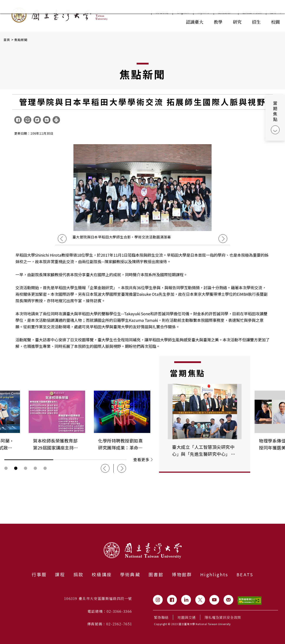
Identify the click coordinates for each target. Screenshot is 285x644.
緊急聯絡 (161, 617)
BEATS (245, 574)
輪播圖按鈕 (6, 468)
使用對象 (226, 12)
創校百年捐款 (252, 12)
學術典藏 (130, 574)
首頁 (7, 40)
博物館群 (182, 574)
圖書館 (156, 574)
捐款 (78, 574)
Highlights (214, 574)
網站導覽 (162, 12)
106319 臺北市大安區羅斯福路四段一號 (98, 599)
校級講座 (102, 574)
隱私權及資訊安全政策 (223, 617)
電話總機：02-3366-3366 (110, 611)
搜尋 (273, 12)
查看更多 (143, 459)
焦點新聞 (21, 40)
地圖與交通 (187, 617)
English (183, 12)
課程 (60, 574)
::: (171, 21)
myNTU (204, 12)
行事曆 (39, 574)
